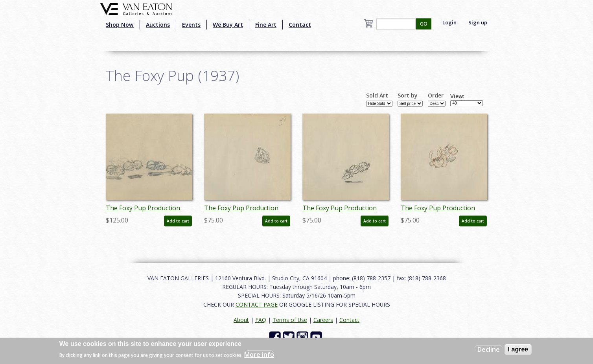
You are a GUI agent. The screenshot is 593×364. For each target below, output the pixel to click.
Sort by (408, 96)
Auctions (158, 25)
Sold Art (377, 96)
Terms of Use (290, 320)
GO (424, 24)
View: (457, 96)
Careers (323, 320)
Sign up (478, 22)
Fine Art (266, 25)
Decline (489, 349)
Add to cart (178, 221)
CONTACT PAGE (257, 304)
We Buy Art (228, 25)
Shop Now (120, 25)
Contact (300, 25)
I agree (518, 349)
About (241, 320)
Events (191, 25)
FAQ (261, 320)
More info (259, 355)
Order (436, 96)
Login (449, 22)
